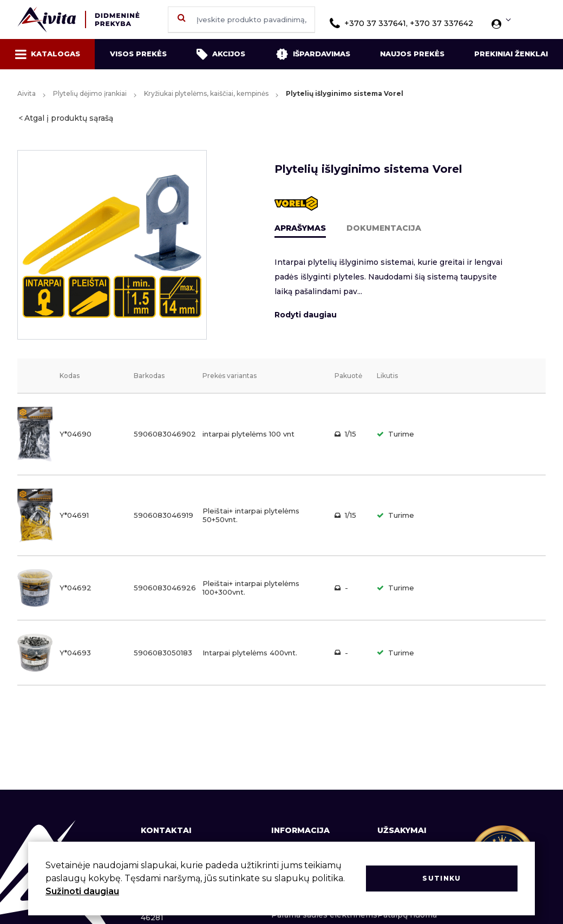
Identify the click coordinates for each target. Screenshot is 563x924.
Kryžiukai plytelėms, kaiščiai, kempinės (206, 93)
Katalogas (48, 54)
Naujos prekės (412, 54)
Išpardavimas (313, 54)
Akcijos (221, 54)
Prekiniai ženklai (511, 54)
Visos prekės (138, 54)
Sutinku (441, 878)
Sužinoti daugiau (82, 891)
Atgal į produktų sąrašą (69, 118)
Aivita (27, 93)
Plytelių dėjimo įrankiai (90, 93)
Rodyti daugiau (306, 315)
